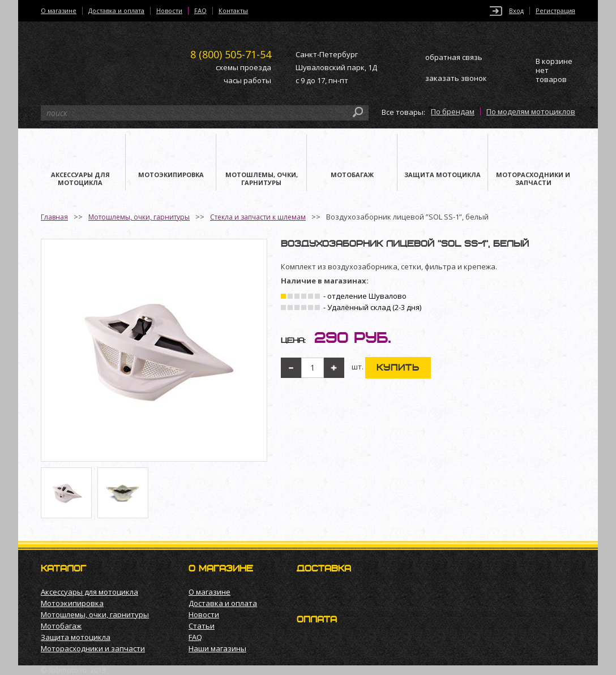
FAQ (200, 11)
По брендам (453, 111)
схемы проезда (243, 67)
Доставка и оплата (116, 11)
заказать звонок (456, 78)
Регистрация (555, 11)
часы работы (247, 80)
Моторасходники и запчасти (93, 648)
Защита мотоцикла (76, 637)
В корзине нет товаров (554, 70)
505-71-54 (231, 54)
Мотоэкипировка (72, 603)
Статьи (202, 626)
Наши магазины (217, 648)
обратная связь (454, 57)
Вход (516, 11)
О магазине (59, 11)
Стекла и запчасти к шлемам (258, 217)
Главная (54, 217)
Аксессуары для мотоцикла (89, 592)
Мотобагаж (61, 626)
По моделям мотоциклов (531, 111)
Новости (169, 11)
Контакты (233, 11)
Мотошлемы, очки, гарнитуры (139, 217)
